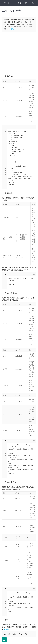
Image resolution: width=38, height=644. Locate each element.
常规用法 (9, 76)
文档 (19, 3)
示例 (26, 3)
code (34, 127)
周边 (34, 3)
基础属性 (9, 193)
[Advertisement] (19, 52)
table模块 (11, 29)
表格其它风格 (11, 293)
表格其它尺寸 (11, 482)
